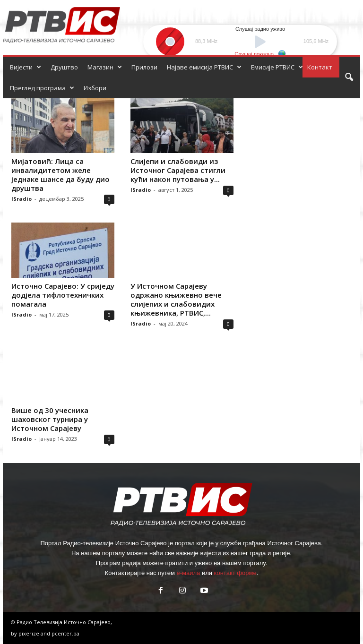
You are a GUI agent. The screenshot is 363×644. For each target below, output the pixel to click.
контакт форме (235, 573)
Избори (95, 88)
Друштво (64, 67)
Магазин (105, 67)
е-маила (188, 573)
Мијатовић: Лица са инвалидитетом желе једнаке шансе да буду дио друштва (60, 175)
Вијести (26, 67)
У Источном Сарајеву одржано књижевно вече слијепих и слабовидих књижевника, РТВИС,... (176, 299)
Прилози (144, 67)
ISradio (22, 199)
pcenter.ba (65, 633)
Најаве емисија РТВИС (204, 67)
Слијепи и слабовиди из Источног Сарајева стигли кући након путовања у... (178, 170)
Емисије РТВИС (277, 67)
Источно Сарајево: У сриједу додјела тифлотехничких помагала (63, 295)
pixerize (30, 633)
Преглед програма (42, 88)
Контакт (320, 67)
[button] (349, 77)
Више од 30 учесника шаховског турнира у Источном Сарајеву (50, 419)
